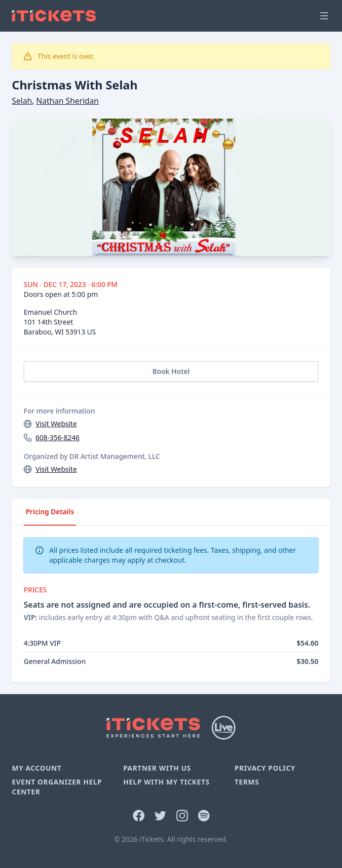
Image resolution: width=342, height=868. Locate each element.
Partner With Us (157, 768)
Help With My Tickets (167, 782)
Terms (247, 782)
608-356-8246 (57, 437)
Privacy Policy (265, 768)
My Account (37, 768)
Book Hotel (171, 371)
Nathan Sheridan (67, 101)
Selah (22, 101)
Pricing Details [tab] (50, 512)
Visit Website (56, 424)
